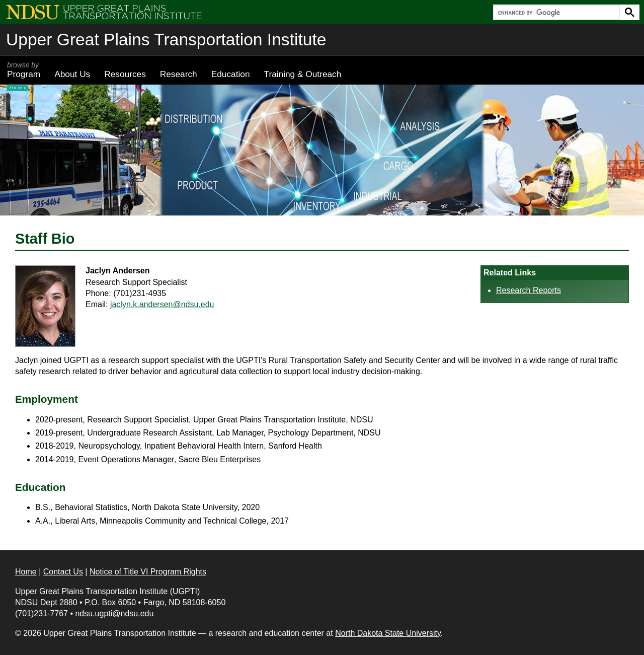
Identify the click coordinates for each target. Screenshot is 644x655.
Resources (125, 74)
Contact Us (63, 572)
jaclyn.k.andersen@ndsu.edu (162, 304)
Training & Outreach (302, 74)
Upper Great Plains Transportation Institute (166, 40)
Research (179, 74)
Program (24, 70)
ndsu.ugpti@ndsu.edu (114, 613)
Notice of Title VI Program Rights (148, 572)
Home (26, 572)
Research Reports (529, 290)
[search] (555, 13)
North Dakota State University (388, 633)
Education (231, 74)
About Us (72, 74)
